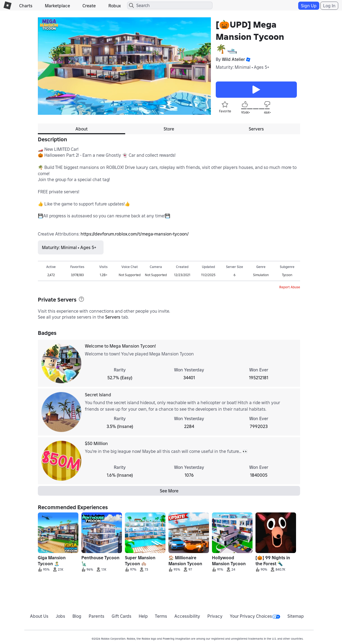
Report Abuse (290, 287)
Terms (161, 616)
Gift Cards (122, 616)
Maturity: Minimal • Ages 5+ (243, 67)
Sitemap (296, 616)
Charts (26, 6)
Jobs (60, 616)
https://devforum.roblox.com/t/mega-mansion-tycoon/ (135, 234)
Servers (113, 317)
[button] (248, 60)
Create (89, 6)
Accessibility (187, 616)
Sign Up (309, 6)
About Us (39, 616)
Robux (115, 6)
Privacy (215, 616)
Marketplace (57, 6)
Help (143, 616)
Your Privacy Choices (255, 616)
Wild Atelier (233, 59)
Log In (329, 6)
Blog (77, 616)
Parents (97, 616)
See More (169, 491)
